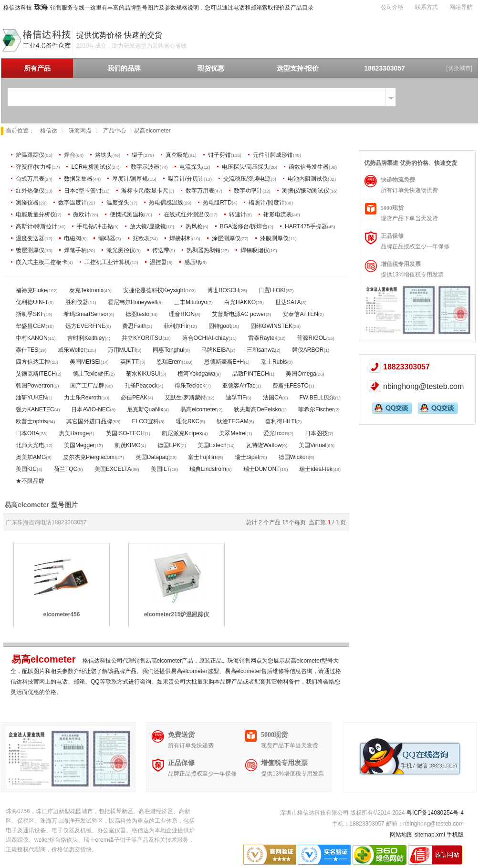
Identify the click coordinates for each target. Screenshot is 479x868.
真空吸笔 (177, 155)
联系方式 (427, 7)
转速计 (238, 214)
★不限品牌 (30, 481)
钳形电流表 (278, 214)
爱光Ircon (276, 433)
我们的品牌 (124, 68)
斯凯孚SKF (30, 314)
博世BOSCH (223, 290)
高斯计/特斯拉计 (36, 226)
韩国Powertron (35, 386)
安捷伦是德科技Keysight (154, 290)
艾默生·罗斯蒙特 (185, 398)
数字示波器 (145, 167)
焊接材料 (181, 238)
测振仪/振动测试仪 (306, 191)
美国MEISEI (85, 362)
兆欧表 (141, 238)
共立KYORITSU (142, 338)
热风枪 (194, 226)
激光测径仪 (121, 250)
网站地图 (401, 835)
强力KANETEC (35, 409)
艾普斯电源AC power (239, 314)
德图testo (137, 314)
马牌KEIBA (215, 350)
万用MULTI (122, 350)
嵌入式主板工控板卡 (42, 262)
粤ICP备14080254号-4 (435, 813)
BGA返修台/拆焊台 (244, 226)
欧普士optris (31, 421)
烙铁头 (104, 155)
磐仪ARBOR (308, 350)
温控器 (158, 262)
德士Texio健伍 (91, 374)
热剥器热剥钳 (204, 250)
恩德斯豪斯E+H (224, 362)
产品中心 (115, 131)
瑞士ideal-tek (316, 469)
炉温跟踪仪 (30, 155)
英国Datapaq (152, 457)
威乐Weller (72, 350)
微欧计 (82, 214)
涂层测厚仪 (226, 238)
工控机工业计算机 (107, 262)
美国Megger (79, 445)
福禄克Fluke (31, 290)
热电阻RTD (217, 203)
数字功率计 (248, 191)
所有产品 (37, 68)
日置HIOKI (272, 290)
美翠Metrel (233, 433)
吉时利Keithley (86, 338)
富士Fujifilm (203, 457)
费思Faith (134, 326)
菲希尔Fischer (316, 409)
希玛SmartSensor (86, 314)
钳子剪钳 (219, 155)
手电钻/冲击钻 (95, 226)
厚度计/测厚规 (130, 179)
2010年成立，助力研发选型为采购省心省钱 (131, 46)
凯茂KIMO (128, 445)
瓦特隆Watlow (264, 445)
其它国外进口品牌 (89, 421)
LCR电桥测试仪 (91, 167)
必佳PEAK (134, 398)
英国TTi (130, 362)
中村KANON (32, 338)
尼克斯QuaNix (145, 409)
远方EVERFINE (85, 326)
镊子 (137, 155)
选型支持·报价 (298, 68)
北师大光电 (30, 445)
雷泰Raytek (263, 338)
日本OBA (27, 433)
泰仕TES (27, 350)
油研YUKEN (31, 398)
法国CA (273, 398)
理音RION (182, 314)
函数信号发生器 (309, 167)
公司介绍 (392, 7)
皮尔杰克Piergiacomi (89, 457)
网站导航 (461, 7)
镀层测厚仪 (30, 250)
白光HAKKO (240, 302)
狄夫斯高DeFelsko (257, 409)
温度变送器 (30, 238)
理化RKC (188, 421)
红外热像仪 (30, 191)
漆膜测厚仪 (274, 238)
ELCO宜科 (145, 421)
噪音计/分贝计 (186, 179)
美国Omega (301, 374)
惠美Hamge (74, 433)
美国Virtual (312, 445)
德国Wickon (294, 457)
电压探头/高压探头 (245, 167)
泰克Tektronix (86, 290)
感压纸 (193, 262)
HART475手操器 (306, 226)
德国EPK (169, 445)
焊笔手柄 (75, 250)
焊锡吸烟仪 (255, 250)
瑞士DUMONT (262, 469)
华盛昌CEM (31, 326)
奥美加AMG (31, 457)
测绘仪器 (27, 203)
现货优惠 (211, 68)
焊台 (70, 155)
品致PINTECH (251, 374)
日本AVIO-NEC (90, 409)
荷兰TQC (66, 469)
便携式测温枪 (127, 214)
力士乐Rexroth (83, 398)
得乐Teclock (190, 386)
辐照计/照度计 (266, 203)
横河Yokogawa (196, 374)
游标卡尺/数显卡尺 (145, 191)
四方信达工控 (33, 362)
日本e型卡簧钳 (83, 191)
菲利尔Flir (176, 326)
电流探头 (191, 167)
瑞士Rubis (274, 362)
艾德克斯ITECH (36, 374)
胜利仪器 (77, 302)
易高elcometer (199, 409)
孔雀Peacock (141, 386)
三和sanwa (261, 350)
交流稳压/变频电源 (247, 179)
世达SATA (288, 302)
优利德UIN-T (32, 302)
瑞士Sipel (247, 457)
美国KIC (26, 469)
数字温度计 (73, 203)
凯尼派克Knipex (182, 433)
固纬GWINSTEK (271, 326)
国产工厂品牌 (87, 386)
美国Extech (212, 445)
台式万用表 (30, 179)
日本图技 (316, 433)
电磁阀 (73, 238)
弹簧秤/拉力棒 (34, 167)
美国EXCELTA (113, 469)
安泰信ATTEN (300, 314)
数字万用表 (200, 191)
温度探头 (118, 203)
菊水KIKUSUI (143, 374)
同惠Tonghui (168, 350)
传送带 (161, 250)
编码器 (107, 238)
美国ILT (160, 469)
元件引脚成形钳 (273, 155)
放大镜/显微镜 (148, 226)
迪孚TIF (236, 398)
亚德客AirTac (239, 386)
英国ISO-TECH (125, 433)
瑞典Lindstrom (208, 469)
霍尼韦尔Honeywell (132, 302)
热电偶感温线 (166, 203)
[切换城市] (459, 68)
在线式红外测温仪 (187, 214)
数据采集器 (78, 179)
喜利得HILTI (281, 421)
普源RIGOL (311, 338)
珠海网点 (80, 131)
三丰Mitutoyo (191, 302)
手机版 (455, 835)
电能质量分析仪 (36, 214)
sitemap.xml (430, 835)
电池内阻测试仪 (308, 179)
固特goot (220, 326)
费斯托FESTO (291, 386)
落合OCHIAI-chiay (205, 338)
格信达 (49, 131)
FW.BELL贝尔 (317, 398)
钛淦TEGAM (233, 421)
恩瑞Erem (169, 362)
